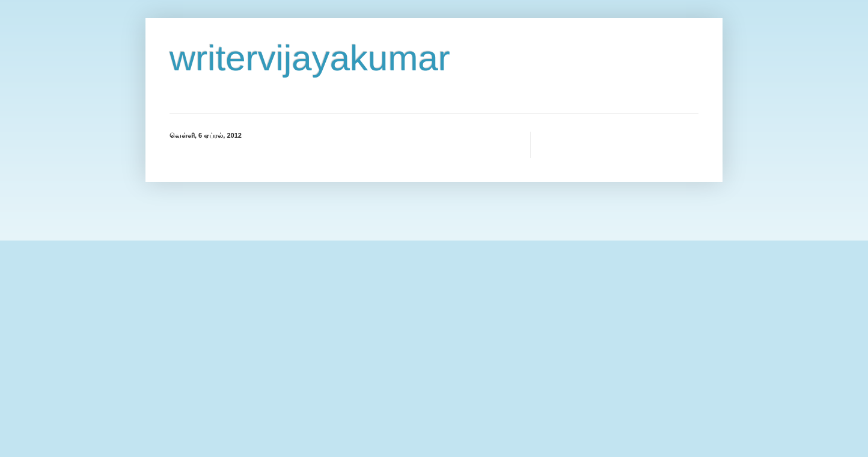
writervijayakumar (310, 58)
